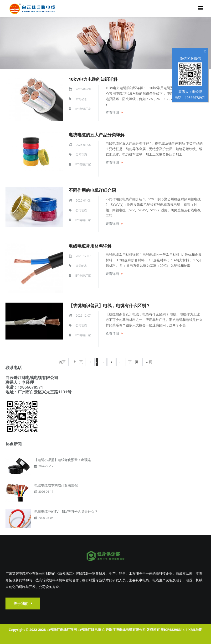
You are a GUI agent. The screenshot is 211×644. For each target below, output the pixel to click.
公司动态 (81, 99)
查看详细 (112, 112)
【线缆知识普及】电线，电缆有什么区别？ (109, 305)
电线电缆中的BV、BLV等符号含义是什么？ (66, 511)
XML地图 (195, 630)
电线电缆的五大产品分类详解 (97, 135)
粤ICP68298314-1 (174, 630)
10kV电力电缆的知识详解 (93, 79)
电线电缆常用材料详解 (90, 246)
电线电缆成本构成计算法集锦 (56, 485)
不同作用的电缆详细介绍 (92, 190)
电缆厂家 (85, 109)
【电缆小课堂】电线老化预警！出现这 (63, 460)
